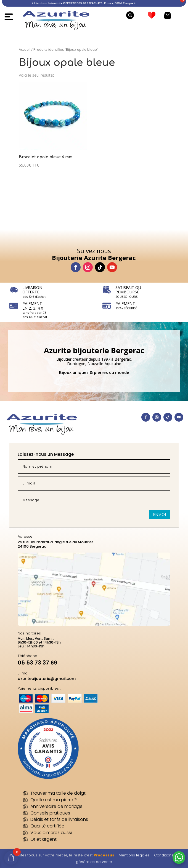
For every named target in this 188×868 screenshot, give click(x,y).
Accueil (25, 49)
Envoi (160, 514)
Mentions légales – (136, 855)
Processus (104, 855)
